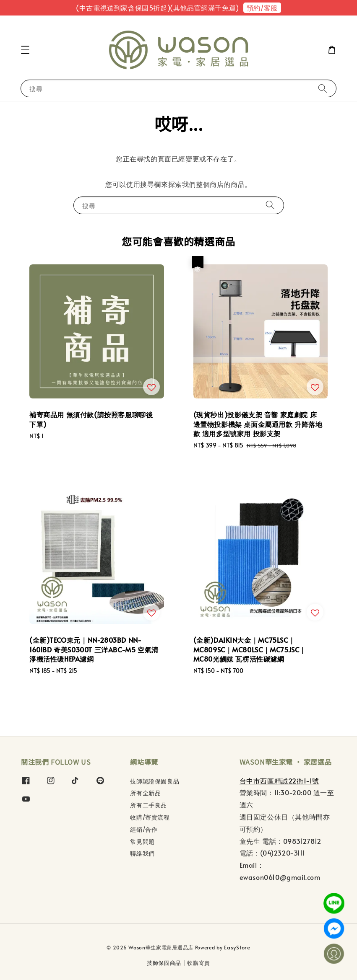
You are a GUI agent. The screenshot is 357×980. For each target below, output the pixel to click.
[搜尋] (323, 88)
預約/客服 (262, 8)
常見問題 (142, 842)
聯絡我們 (142, 853)
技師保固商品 (164, 963)
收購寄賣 (199, 963)
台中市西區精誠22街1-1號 (279, 781)
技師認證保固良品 (155, 781)
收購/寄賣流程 (150, 817)
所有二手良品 (149, 805)
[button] (25, 50)
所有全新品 (145, 793)
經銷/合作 (144, 829)
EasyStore (237, 947)
